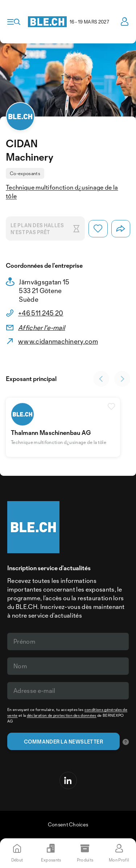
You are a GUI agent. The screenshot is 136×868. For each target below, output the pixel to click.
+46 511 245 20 (41, 313)
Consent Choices (68, 824)
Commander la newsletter (63, 742)
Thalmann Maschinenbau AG (51, 433)
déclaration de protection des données (62, 715)
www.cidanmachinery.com (58, 341)
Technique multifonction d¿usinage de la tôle (62, 192)
